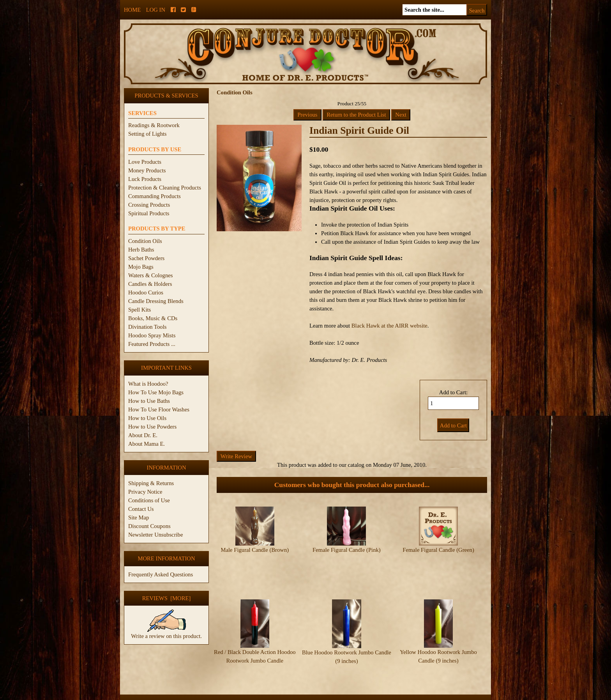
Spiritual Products (149, 213)
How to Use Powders (152, 427)
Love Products (145, 162)
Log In (156, 10)
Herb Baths (141, 250)
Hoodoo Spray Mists (152, 335)
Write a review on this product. (166, 633)
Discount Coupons (149, 526)
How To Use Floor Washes (159, 409)
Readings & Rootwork (154, 125)
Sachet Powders (146, 258)
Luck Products (145, 179)
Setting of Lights (147, 134)
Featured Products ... (152, 344)
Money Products (147, 170)
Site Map (139, 517)
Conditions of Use (149, 500)
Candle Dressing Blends (156, 301)
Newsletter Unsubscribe (155, 535)
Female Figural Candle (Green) (438, 550)
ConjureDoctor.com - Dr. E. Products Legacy (257, 696)
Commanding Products (155, 196)
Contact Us (141, 509)
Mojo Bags (141, 267)
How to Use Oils (147, 418)
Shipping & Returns (151, 483)
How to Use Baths (149, 401)
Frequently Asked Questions (161, 574)
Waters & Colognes (150, 275)
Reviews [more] (167, 598)
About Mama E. (147, 444)
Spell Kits (140, 310)
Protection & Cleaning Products (165, 188)
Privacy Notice (145, 492)
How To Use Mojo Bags (156, 392)
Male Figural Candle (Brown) (255, 550)
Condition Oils (145, 241)
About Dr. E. (143, 435)
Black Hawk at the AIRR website (389, 326)
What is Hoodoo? (148, 384)
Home (132, 10)
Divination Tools (147, 327)
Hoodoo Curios (146, 292)
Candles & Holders (150, 284)
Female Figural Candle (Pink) (347, 550)
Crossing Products (149, 205)
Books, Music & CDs (153, 318)
